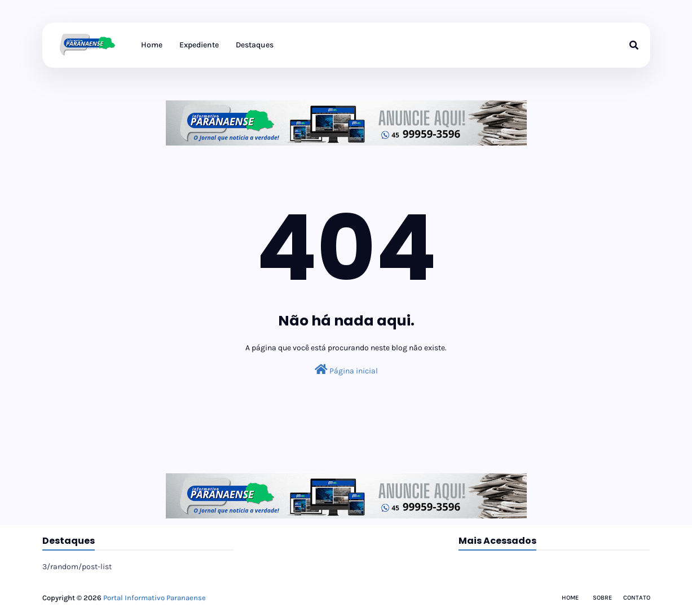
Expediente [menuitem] (199, 45)
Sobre (602, 598)
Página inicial (346, 370)
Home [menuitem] (152, 45)
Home (570, 598)
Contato (637, 598)
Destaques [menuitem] (255, 45)
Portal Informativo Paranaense (155, 598)
